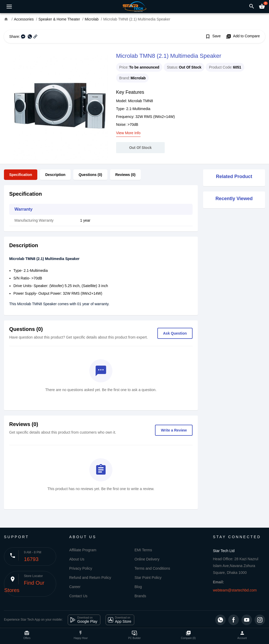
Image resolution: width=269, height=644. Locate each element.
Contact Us (78, 596)
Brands (140, 596)
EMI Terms (143, 550)
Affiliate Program (83, 550)
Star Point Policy (148, 578)
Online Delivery (147, 559)
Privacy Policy (81, 568)
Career (75, 587)
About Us (77, 559)
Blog (138, 587)
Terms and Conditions (152, 568)
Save (213, 37)
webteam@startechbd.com (235, 590)
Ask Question (175, 333)
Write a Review (174, 430)
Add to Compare (243, 37)
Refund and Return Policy (90, 578)
